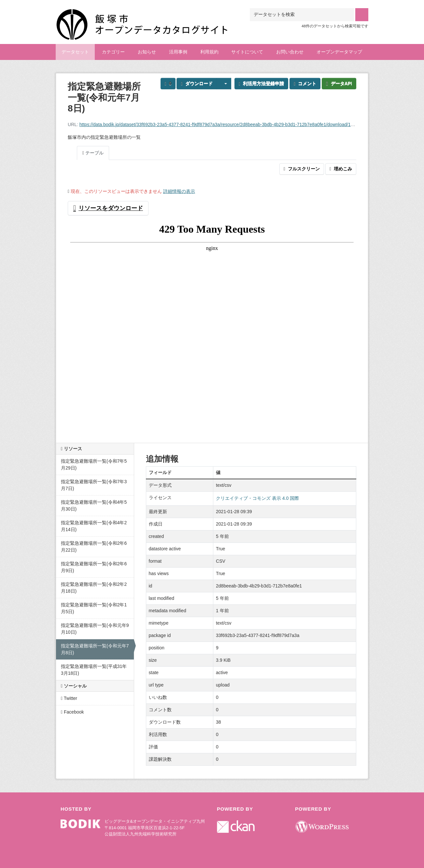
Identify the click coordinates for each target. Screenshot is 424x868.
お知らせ (147, 52)
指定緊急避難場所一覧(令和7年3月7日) (94, 485)
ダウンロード (197, 83)
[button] (224, 84)
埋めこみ (341, 169)
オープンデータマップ (339, 52)
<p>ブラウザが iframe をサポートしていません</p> (212, 326)
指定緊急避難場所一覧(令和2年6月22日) (94, 547)
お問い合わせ (290, 52)
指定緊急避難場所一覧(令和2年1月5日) (94, 608)
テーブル (93, 153)
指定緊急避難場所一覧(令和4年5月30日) (94, 506)
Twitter (69, 698)
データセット (75, 52)
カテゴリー (113, 52)
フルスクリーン (302, 169)
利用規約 (209, 52)
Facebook (72, 712)
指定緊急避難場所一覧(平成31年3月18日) (94, 670)
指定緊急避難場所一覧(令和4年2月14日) (94, 526)
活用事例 (178, 52)
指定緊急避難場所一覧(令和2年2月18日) (94, 588)
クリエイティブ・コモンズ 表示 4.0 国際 (257, 498)
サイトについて (247, 52)
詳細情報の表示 (179, 191)
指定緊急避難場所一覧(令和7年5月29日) (94, 464)
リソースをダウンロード (108, 208)
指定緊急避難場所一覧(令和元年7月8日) (95, 649)
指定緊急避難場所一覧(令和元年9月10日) (95, 629)
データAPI (339, 83)
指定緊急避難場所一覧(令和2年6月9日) (94, 567)
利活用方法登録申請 (261, 83)
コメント (305, 83)
